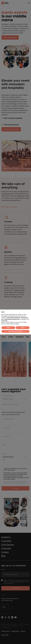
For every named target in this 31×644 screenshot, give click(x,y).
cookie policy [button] (4, 321)
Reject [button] (8, 328)
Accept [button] (23, 328)
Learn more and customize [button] (15, 331)
